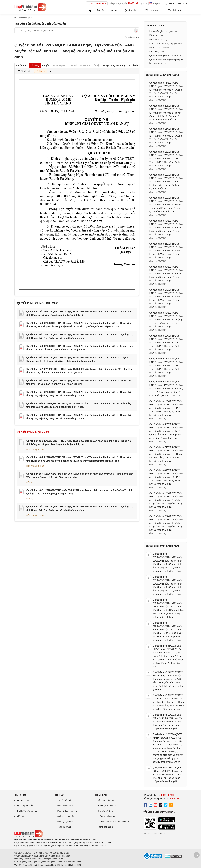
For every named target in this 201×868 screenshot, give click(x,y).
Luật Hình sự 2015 (73, 865)
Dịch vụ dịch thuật (65, 816)
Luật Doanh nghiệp (42, 865)
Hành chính (155, 47)
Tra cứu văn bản (65, 800)
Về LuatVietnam (97, 4)
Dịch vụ (143, 3)
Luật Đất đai (58, 865)
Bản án (101, 10)
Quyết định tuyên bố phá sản (164, 56)
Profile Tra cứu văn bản (28, 811)
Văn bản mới (152, 10)
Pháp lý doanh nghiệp (67, 811)
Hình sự (154, 39)
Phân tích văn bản (65, 806)
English (155, 3)
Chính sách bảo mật (106, 816)
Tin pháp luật (175, 10)
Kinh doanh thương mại (162, 43)
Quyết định (130, 10)
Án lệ (114, 10)
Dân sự (30, 482)
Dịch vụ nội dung (65, 822)
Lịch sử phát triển (25, 806)
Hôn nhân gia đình (35, 449)
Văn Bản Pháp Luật (23, 865)
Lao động (154, 52)
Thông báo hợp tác (106, 827)
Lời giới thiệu (23, 800)
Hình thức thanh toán (107, 806)
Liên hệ (21, 816)
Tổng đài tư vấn (64, 827)
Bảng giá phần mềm (106, 800)
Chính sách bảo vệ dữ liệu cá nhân (113, 822)
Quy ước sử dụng (105, 811)
